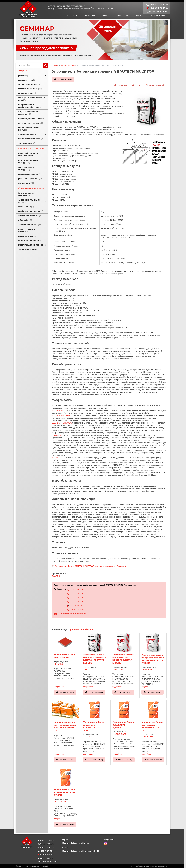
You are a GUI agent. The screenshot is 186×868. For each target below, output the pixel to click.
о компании (90, 16)
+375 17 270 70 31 (157, 5)
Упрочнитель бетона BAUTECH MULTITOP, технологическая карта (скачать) (90, 566)
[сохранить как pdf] (155, 85)
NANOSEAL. (58, 435)
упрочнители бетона (68, 65)
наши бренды (123, 16)
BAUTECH (57, 576)
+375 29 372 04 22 (157, 8)
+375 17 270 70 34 (76, 602)
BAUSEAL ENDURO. (61, 415)
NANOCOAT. (58, 458)
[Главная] (25, 17)
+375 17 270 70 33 (76, 598)
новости (106, 16)
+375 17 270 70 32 (76, 594)
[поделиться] (121, 85)
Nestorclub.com (163, 866)
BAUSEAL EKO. (59, 410)
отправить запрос (159, 16)
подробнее (59, 687)
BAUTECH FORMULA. (62, 423)
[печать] (136, 85)
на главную (72, 16)
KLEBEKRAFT (91, 737)
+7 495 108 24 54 (157, 11)
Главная (55, 65)
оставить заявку (65, 79)
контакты (140, 16)
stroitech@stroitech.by (48, 861)
